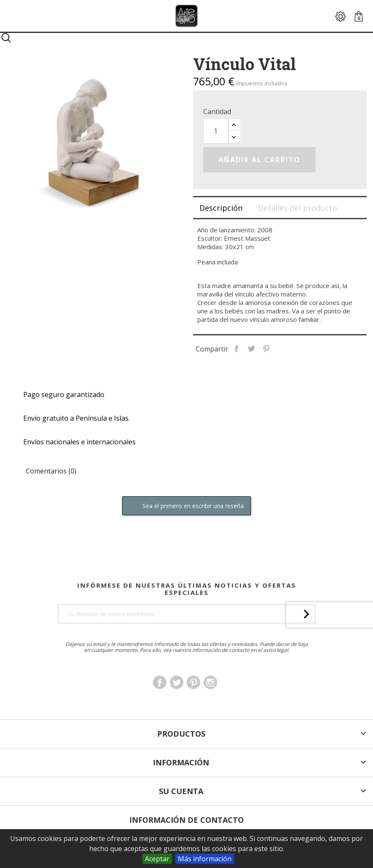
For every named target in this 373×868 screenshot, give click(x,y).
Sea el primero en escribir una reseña (186, 506)
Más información (205, 859)
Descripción (221, 208)
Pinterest (288, 348)
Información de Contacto (186, 820)
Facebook (160, 705)
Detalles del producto (298, 208)
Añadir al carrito (259, 160)
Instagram (210, 705)
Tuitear (274, 348)
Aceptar (157, 859)
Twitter (177, 705)
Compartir (259, 348)
